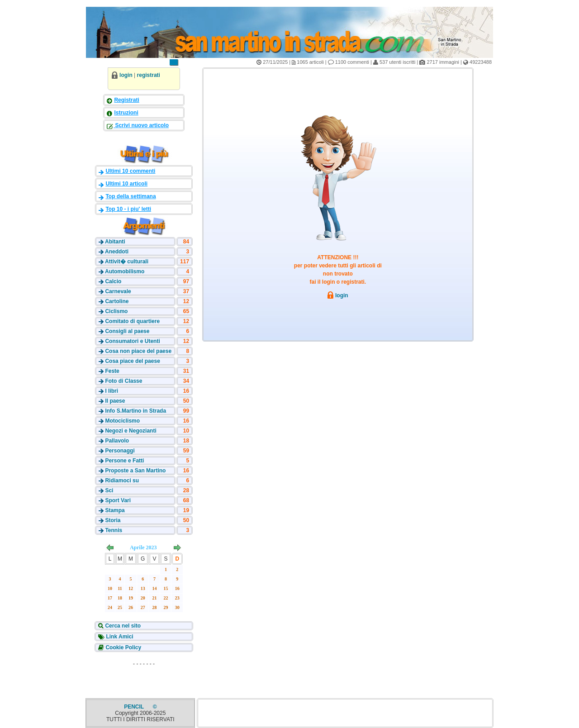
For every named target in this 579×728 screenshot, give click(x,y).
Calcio (113, 281)
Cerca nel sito (122, 626)
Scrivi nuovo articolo (141, 125)
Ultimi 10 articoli (126, 184)
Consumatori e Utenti (132, 341)
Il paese (115, 401)
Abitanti (115, 242)
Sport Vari (118, 500)
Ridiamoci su (122, 481)
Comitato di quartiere (132, 321)
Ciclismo (116, 311)
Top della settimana (131, 196)
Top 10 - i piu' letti (128, 209)
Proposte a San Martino (135, 471)
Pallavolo (117, 441)
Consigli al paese (127, 331)
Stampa (115, 510)
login (126, 75)
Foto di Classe (123, 381)
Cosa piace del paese (132, 361)
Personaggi (120, 451)
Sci (109, 490)
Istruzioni (126, 113)
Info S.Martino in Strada (135, 411)
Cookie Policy (123, 647)
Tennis (114, 530)
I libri (112, 391)
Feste (112, 371)
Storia (113, 520)
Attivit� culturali (127, 262)
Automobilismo (125, 271)
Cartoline (117, 301)
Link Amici (119, 637)
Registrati (126, 100)
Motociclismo (122, 421)
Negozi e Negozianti (131, 431)
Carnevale (118, 291)
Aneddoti (117, 252)
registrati (149, 75)
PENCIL (135, 707)
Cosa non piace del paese (138, 351)
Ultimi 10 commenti (130, 171)
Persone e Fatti (124, 461)
